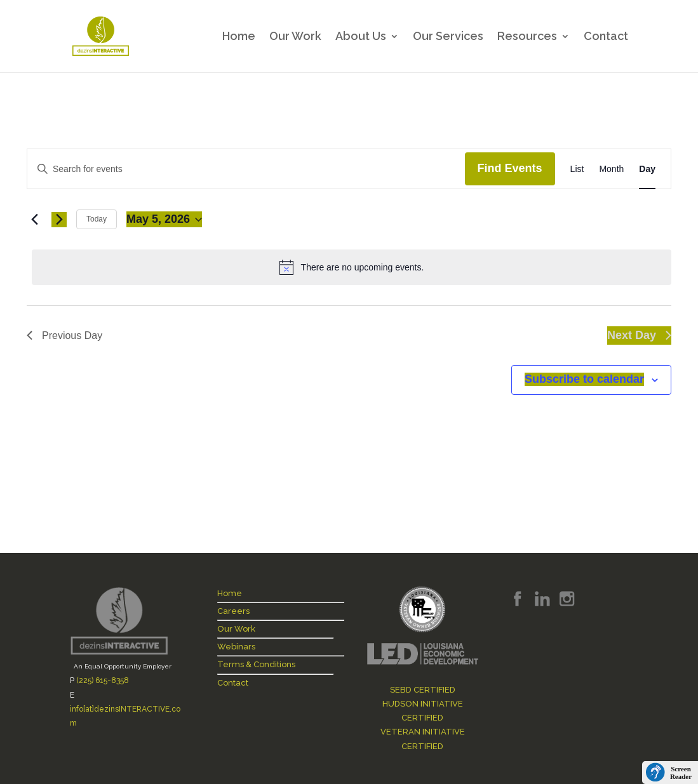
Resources (527, 37)
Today (97, 219)
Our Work (295, 37)
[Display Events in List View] (577, 169)
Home (239, 37)
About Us (361, 37)
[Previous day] (34, 220)
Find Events (510, 168)
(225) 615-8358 (103, 681)
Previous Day (64, 336)
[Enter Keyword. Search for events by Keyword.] (246, 169)
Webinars (236, 647)
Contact (606, 37)
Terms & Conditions (256, 664)
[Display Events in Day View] (647, 169)
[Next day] (59, 220)
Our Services (448, 37)
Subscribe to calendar (584, 379)
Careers (233, 611)
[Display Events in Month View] (611, 169)
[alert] (352, 267)
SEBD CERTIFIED (423, 690)
